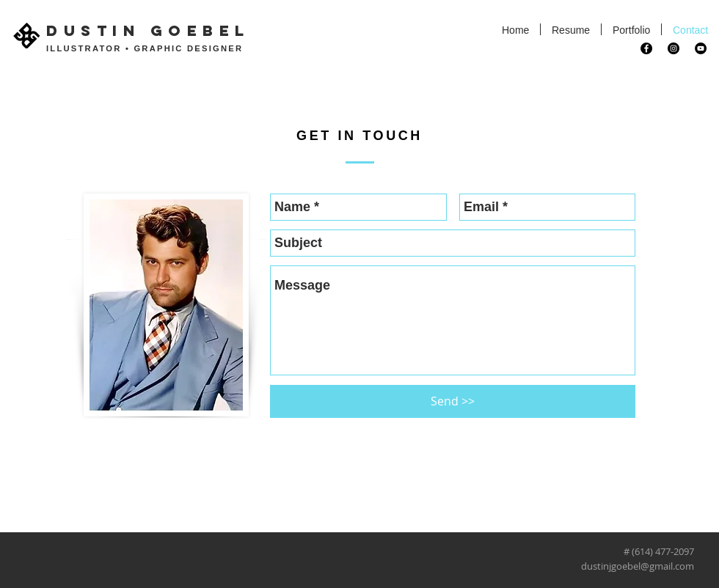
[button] (631, 29)
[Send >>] (453, 401)
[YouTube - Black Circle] (701, 48)
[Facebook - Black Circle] (646, 48)
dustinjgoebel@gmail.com (638, 566)
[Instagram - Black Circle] (674, 48)
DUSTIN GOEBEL (148, 30)
